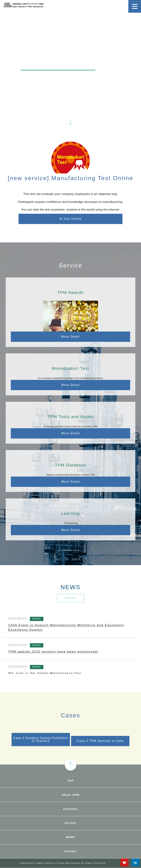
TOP (70, 781)
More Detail (71, 337)
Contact (70, 851)
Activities (71, 809)
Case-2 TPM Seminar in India (100, 741)
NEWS (70, 837)
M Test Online (70, 219)
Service (70, 823)
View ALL (71, 598)
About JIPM (70, 795)
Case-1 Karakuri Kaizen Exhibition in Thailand (41, 739)
